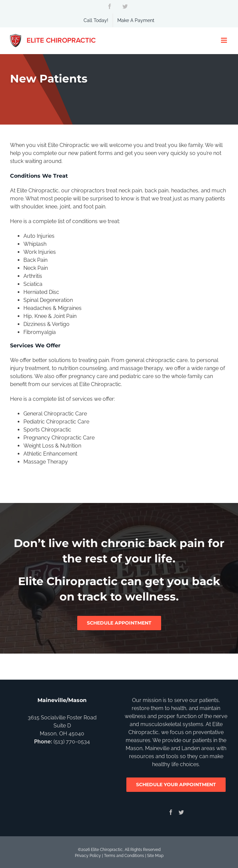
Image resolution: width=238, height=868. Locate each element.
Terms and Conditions (124, 856)
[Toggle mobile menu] (224, 40)
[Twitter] (181, 812)
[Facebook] (171, 812)
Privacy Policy (88, 856)
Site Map (155, 856)
